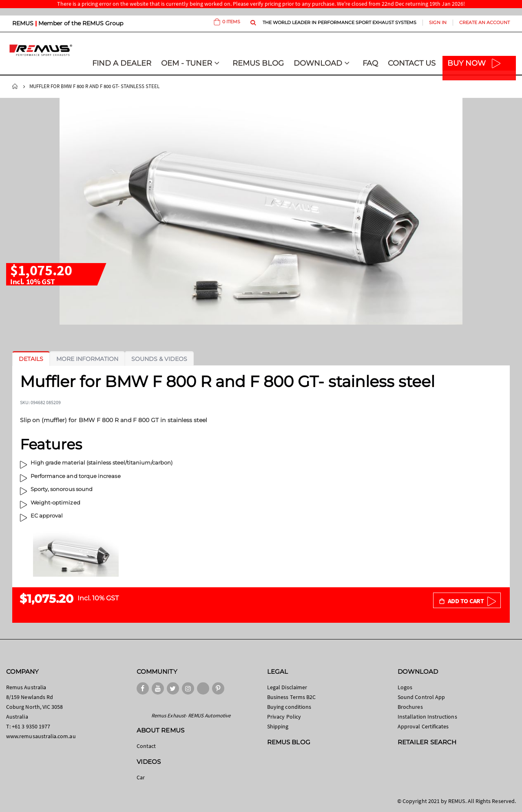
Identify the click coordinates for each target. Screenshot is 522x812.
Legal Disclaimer (287, 687)
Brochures (410, 707)
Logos (405, 687)
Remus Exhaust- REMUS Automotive (191, 716)
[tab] (31, 359)
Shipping (278, 726)
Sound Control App (421, 697)
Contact (146, 746)
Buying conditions (289, 707)
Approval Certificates (423, 726)
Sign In (438, 22)
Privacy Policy (284, 717)
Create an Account (484, 22)
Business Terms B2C (291, 697)
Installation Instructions (427, 717)
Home (15, 86)
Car (141, 777)
